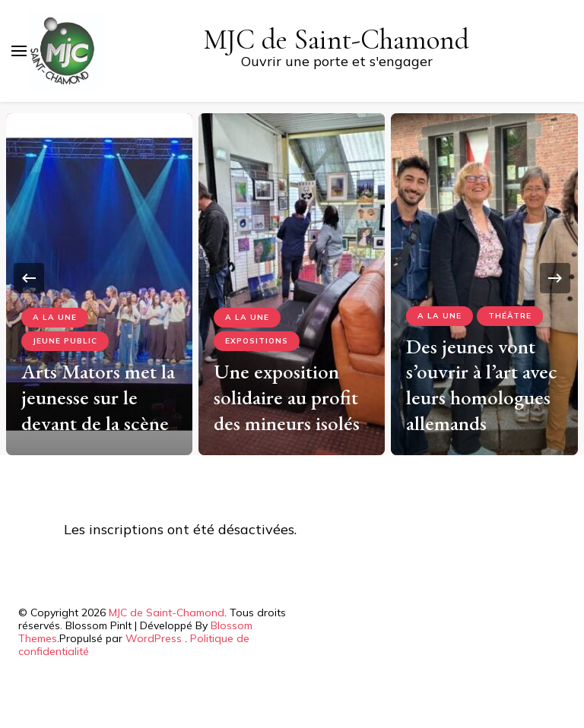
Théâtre (510, 316)
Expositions (257, 341)
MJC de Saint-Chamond (336, 40)
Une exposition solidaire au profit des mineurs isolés (287, 397)
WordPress (154, 638)
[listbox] (292, 279)
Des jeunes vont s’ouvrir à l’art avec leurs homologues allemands (482, 385)
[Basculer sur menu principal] (19, 51)
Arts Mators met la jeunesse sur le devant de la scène (98, 397)
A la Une (55, 317)
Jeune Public (65, 341)
